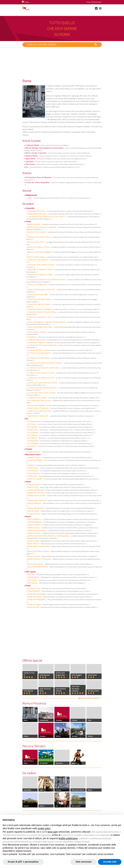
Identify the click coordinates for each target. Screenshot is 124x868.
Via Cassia (32, 424)
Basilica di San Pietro (36, 242)
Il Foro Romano (34, 473)
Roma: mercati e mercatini (36, 153)
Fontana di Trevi (34, 452)
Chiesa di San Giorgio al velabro (40, 274)
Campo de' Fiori (34, 588)
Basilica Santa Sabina (36, 257)
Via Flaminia (32, 435)
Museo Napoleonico (36, 564)
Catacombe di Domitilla (37, 214)
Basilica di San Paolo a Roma (39, 237)
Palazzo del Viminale (36, 493)
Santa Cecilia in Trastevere (38, 408)
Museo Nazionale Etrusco (38, 567)
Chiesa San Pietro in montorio (39, 309)
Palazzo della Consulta (36, 495)
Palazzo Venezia (34, 514)
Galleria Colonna (34, 525)
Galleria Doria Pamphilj (37, 530)
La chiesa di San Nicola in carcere (41, 378)
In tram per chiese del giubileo (37, 182)
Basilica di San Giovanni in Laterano (42, 227)
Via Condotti (32, 427)
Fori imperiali (33, 471)
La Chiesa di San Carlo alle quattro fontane (45, 363)
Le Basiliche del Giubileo (37, 398)
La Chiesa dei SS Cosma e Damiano (42, 345)
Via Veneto (32, 446)
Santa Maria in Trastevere (38, 416)
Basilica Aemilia (34, 224)
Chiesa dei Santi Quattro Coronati (41, 265)
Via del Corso (33, 430)
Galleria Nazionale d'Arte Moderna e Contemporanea (48, 536)
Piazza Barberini (34, 591)
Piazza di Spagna (34, 604)
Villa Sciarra (32, 580)
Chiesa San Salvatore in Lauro (40, 317)
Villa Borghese (33, 577)
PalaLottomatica (34, 484)
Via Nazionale (33, 441)
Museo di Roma (34, 556)
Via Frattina (32, 438)
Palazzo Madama (34, 503)
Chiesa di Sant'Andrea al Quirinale (41, 289)
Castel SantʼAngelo (35, 460)
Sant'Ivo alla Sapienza (36, 405)
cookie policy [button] (44, 828)
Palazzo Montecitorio (36, 508)
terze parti (53, 832)
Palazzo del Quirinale (36, 490)
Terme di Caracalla (35, 479)
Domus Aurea (33, 468)
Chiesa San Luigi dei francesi (39, 304)
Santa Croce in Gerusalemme (39, 411)
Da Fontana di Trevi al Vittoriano (38, 177)
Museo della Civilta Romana (39, 546)
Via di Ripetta (33, 432)
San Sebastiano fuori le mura (39, 400)
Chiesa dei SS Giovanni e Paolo (40, 269)
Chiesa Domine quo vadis (38, 294)
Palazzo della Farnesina (37, 500)
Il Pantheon (32, 337)
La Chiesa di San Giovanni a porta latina (44, 368)
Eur (27, 167)
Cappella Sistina (34, 457)
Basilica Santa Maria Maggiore (40, 252)
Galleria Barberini (34, 519)
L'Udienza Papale (32, 145)
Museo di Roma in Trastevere (39, 559)
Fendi (30, 198)
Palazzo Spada (33, 511)
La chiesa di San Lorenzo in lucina (41, 373)
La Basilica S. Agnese (36, 342)
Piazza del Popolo (34, 597)
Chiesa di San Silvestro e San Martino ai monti (46, 279)
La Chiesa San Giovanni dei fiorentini (42, 388)
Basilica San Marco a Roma (39, 247)
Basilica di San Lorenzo (37, 232)
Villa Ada (31, 574)
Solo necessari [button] (84, 862)
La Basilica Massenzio (37, 340)
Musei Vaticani (33, 543)
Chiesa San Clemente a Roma (39, 299)
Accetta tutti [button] (110, 862)
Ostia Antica (30, 164)
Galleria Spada (34, 541)
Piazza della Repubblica (37, 599)
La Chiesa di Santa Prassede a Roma (43, 383)
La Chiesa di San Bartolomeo (39, 353)
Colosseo (31, 465)
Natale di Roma (32, 156)
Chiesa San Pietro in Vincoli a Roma (42, 312)
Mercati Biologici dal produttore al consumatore (44, 148)
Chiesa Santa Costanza (37, 332)
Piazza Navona (33, 607)
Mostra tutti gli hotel (89, 698)
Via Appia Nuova (34, 421)
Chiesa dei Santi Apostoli (38, 260)
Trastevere (30, 161)
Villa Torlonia (33, 583)
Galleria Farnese (34, 533)
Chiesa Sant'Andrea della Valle (40, 327)
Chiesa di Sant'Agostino (37, 284)
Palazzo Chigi (33, 487)
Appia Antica (30, 159)
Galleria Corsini (34, 528)
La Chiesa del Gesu (35, 350)
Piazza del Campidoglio (37, 594)
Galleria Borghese (35, 522)
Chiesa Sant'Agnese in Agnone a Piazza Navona (46, 322)
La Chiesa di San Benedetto (39, 358)
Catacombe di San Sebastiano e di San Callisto (46, 216)
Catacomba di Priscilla (36, 211)
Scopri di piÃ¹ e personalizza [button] (23, 862)
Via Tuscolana (33, 443)
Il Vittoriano (32, 476)
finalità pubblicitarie (68, 838)
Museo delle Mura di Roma (38, 551)
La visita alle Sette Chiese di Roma (42, 393)
